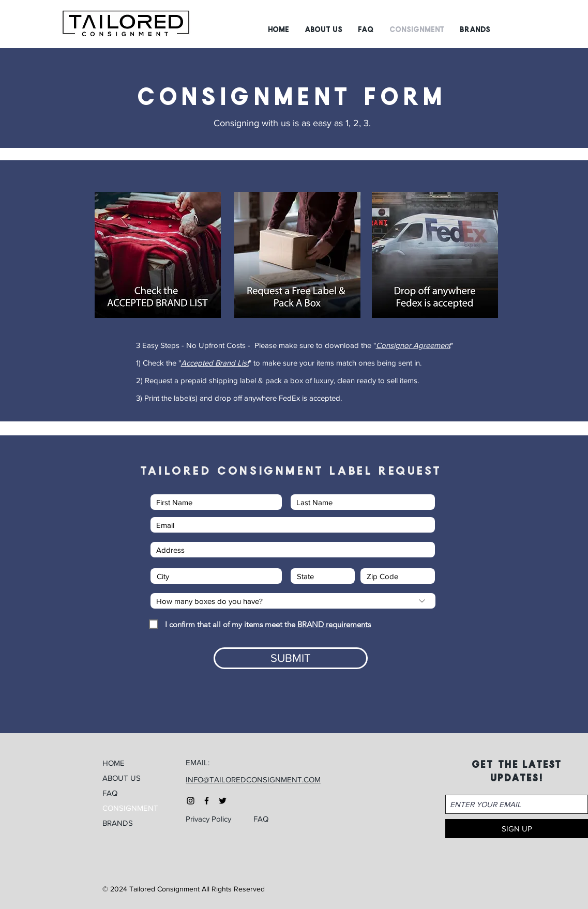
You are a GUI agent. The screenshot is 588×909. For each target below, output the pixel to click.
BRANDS (118, 823)
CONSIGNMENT (130, 808)
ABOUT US (122, 778)
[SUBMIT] (291, 658)
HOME (114, 763)
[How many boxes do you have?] (293, 601)
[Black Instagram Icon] (191, 801)
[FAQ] (269, 819)
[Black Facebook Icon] (207, 801)
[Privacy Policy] (213, 819)
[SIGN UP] (517, 829)
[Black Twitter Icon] (223, 801)
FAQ (110, 793)
